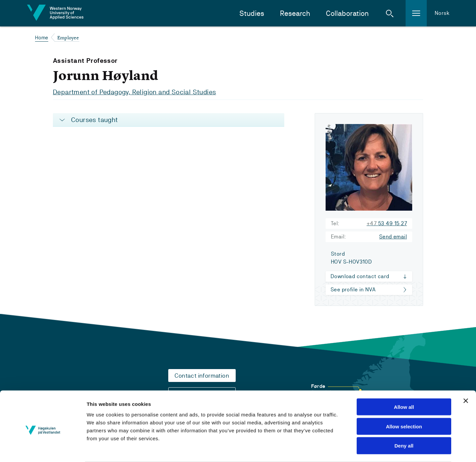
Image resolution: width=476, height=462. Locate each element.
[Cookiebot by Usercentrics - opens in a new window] (43, 449)
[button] (390, 13)
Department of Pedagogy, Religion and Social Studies (134, 92)
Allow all (404, 381)
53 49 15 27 (387, 223)
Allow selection (404, 400)
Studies (252, 13)
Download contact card (360, 276)
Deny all (404, 420)
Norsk (442, 13)
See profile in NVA (353, 290)
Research (295, 13)
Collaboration (347, 13)
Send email (393, 237)
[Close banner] (466, 375)
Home (42, 38)
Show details (365, 449)
